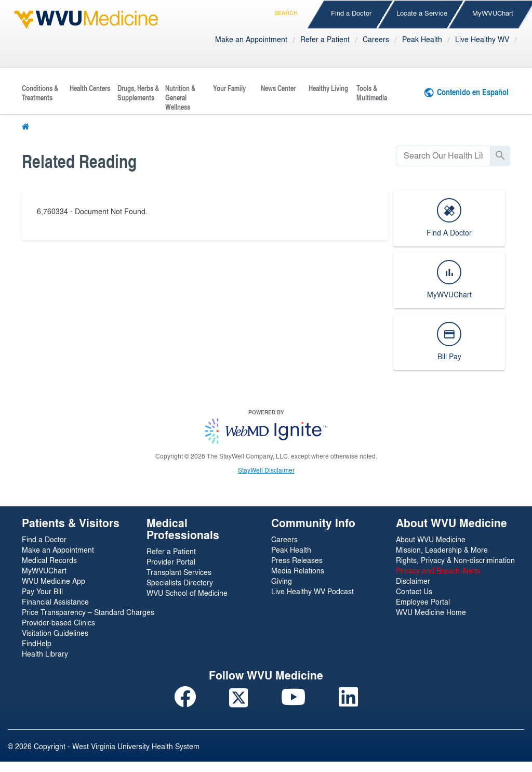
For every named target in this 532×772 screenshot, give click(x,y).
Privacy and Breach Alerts (438, 570)
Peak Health (422, 39)
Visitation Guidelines (55, 633)
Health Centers (90, 88)
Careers (376, 39)
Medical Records (49, 560)
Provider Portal (171, 561)
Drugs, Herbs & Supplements (138, 93)
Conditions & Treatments (40, 93)
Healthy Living (328, 88)
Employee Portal (423, 601)
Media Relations (298, 570)
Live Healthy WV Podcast (312, 591)
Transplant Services (179, 572)
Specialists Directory (180, 582)
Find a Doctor (351, 13)
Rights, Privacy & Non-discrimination (455, 560)
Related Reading (79, 161)
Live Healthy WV (482, 39)
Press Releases (297, 560)
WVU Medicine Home (431, 612)
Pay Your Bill (42, 591)
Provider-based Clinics (58, 622)
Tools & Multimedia (372, 93)
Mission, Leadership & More (442, 549)
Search (286, 11)
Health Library (45, 653)
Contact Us (414, 591)
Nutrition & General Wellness (180, 98)
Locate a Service (422, 13)
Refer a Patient (325, 39)
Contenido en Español (473, 92)
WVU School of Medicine (187, 593)
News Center (278, 88)
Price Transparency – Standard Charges (88, 612)
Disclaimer (413, 581)
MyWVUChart (44, 570)
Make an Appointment (251, 39)
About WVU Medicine (431, 539)
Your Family (229, 88)
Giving (282, 581)
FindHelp (37, 643)
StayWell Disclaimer (266, 470)
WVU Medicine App (54, 581)
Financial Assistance (55, 601)
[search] (443, 156)
